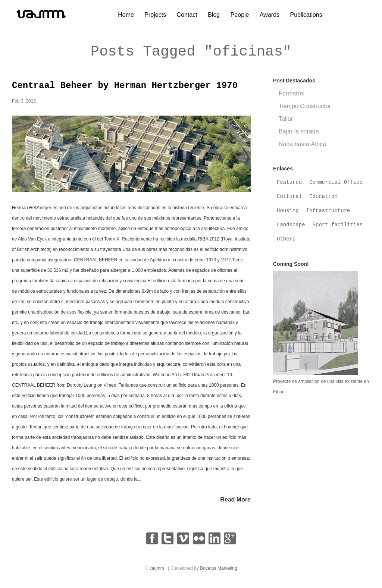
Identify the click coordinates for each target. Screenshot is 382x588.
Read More (235, 503)
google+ (230, 542)
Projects (155, 15)
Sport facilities (338, 228)
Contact (187, 15)
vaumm (156, 572)
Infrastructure (328, 214)
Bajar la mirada (299, 135)
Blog (214, 15)
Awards (270, 15)
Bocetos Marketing (218, 572)
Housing (288, 214)
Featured (289, 186)
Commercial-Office (336, 186)
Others (286, 242)
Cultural (289, 200)
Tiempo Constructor (305, 109)
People (240, 15)
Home (126, 15)
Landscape (291, 228)
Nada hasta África (302, 147)
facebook (152, 542)
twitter (167, 542)
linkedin (215, 542)
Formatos (291, 97)
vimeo (183, 542)
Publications (306, 15)
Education (323, 200)
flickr (199, 542)
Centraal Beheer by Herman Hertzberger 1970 (125, 89)
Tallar (286, 122)
